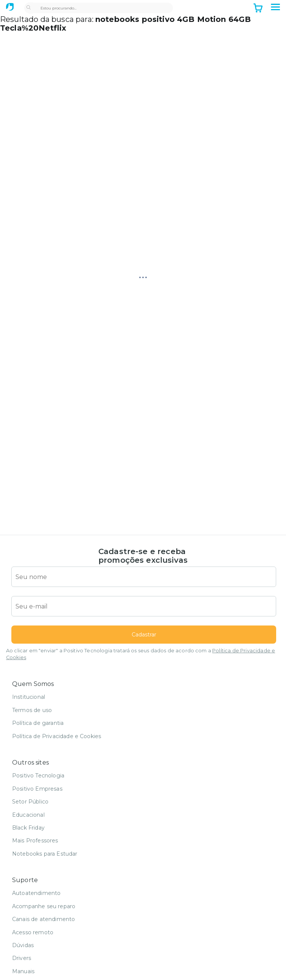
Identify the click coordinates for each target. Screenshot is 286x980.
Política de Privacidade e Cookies (57, 736)
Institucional (29, 697)
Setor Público (30, 802)
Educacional (28, 815)
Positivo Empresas (37, 789)
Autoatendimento (36, 893)
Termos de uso (32, 710)
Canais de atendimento (44, 919)
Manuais (23, 971)
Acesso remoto (33, 932)
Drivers (22, 958)
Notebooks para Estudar (45, 854)
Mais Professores (35, 841)
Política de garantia (38, 723)
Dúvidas (23, 945)
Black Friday (28, 828)
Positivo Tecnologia (38, 776)
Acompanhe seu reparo (44, 906)
